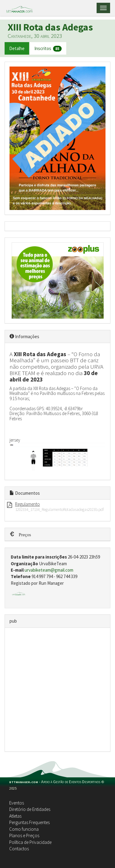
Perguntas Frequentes (29, 822)
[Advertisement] (57, 690)
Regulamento (27, 504)
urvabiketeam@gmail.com (49, 570)
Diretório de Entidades (30, 809)
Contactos (19, 849)
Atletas (15, 816)
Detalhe (17, 48)
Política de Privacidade (30, 842)
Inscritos (48, 49)
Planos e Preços (24, 835)
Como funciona (24, 829)
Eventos (17, 803)
